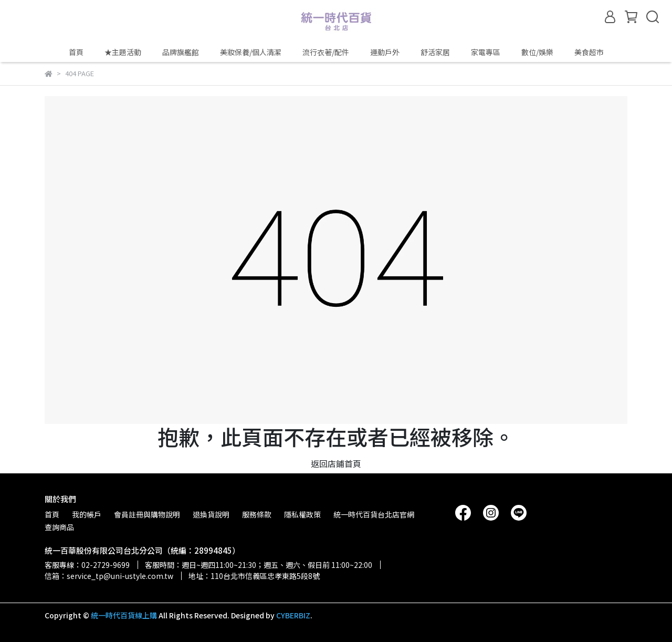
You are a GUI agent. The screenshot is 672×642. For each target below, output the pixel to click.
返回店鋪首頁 (336, 463)
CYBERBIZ (293, 615)
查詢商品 (59, 527)
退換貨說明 (211, 514)
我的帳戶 (87, 514)
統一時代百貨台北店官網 (374, 514)
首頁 (76, 52)
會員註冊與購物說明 (147, 514)
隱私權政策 (302, 514)
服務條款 (257, 514)
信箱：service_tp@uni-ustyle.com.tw (109, 576)
